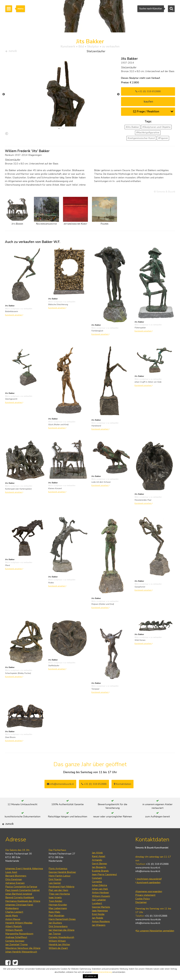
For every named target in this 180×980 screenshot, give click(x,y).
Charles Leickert (14, 921)
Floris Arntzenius (58, 877)
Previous (4, 95)
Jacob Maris (12, 924)
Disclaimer (141, 911)
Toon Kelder (55, 910)
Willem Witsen (57, 950)
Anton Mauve (13, 928)
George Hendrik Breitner (62, 881)
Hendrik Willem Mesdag (19, 932)
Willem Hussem (101, 905)
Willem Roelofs (14, 939)
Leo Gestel (55, 892)
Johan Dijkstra (99, 894)
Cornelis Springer (15, 950)
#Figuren (163, 139)
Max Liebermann (58, 917)
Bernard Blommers (16, 885)
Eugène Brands (100, 880)
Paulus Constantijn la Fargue (21, 895)
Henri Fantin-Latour (60, 885)
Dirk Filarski (55, 888)
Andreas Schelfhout (16, 946)
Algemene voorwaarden (149, 900)
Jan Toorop (55, 942)
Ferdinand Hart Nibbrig (62, 895)
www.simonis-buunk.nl (148, 877)
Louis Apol (11, 881)
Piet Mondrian (56, 924)
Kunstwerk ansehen (14, 316)
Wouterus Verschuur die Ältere (23, 957)
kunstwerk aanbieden (148, 891)
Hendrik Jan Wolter (59, 953)
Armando (97, 869)
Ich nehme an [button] (90, 976)
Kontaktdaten (123, 785)
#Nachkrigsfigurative (148, 134)
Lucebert (97, 912)
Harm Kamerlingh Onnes (62, 928)
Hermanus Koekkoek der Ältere (23, 910)
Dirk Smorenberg (58, 935)
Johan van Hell (100, 898)
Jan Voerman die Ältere (62, 939)
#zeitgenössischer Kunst (141, 139)
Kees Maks (54, 921)
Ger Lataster (99, 909)
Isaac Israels (55, 906)
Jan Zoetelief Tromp (16, 953)
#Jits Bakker (132, 128)
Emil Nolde (98, 923)
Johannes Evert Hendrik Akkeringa (24, 877)
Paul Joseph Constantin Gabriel (23, 899)
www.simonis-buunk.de (148, 928)
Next (118, 95)
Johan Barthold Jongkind (19, 903)
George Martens (101, 916)
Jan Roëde (98, 927)
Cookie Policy (143, 908)
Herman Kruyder (58, 914)
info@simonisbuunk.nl (60, 785)
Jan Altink (97, 862)
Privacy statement (145, 904)
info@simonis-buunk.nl (148, 880)
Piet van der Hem (58, 899)
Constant (97, 887)
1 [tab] (59, 130)
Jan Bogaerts (99, 876)
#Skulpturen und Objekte (156, 128)
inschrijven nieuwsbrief (149, 888)
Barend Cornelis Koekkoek (20, 906)
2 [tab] (63, 130)
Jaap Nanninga (100, 919)
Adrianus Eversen (15, 892)
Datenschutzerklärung (102, 972)
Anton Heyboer (100, 901)
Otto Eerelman (14, 888)
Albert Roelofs (14, 935)
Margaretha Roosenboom (19, 942)
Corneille (97, 890)
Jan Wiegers (99, 934)
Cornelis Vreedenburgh (61, 946)
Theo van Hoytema (59, 903)
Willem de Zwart (58, 957)
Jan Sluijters (55, 932)
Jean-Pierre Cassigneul (104, 883)
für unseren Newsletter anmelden (155, 940)
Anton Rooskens (101, 930)
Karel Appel (99, 865)
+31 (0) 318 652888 (148, 92)
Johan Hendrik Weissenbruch (21, 961)
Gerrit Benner (100, 872)
